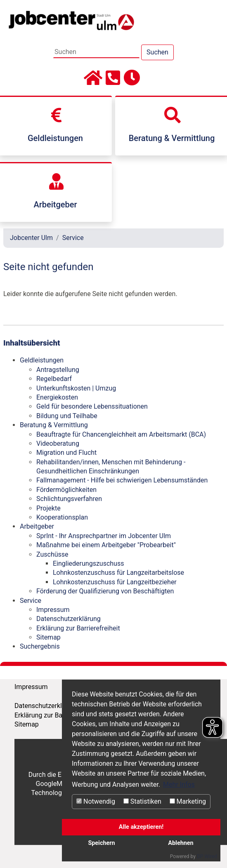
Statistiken (142, 801)
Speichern (101, 843)
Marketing (188, 801)
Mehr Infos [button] (179, 784)
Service (73, 238)
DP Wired (207, 856)
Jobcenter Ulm (31, 238)
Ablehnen (181, 843)
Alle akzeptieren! (141, 827)
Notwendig (96, 801)
